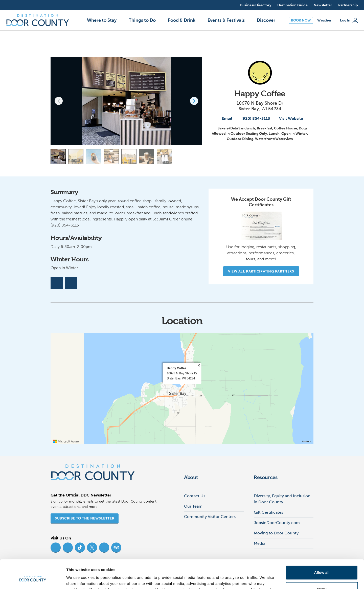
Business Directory (256, 5)
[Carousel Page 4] (111, 157)
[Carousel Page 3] (94, 157)
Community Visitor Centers (210, 517)
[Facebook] (57, 283)
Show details (78, 579)
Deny (322, 564)
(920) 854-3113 (253, 118)
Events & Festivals (226, 20)
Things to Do (142, 20)
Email (224, 118)
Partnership (348, 5)
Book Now (301, 20)
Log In (349, 20)
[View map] (198, 157)
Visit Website (289, 118)
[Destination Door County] (38, 20)
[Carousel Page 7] (164, 157)
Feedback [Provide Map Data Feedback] (307, 441)
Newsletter (323, 5)
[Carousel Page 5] (129, 157)
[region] (182, 389)
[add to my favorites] (309, 49)
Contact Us (195, 496)
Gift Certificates (268, 512)
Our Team (193, 506)
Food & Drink (182, 20)
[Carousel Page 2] (76, 157)
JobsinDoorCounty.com (277, 523)
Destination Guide (292, 5)
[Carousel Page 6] (147, 157)
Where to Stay (102, 20)
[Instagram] (71, 283)
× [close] (199, 366)
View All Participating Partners (261, 271)
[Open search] (232, 5)
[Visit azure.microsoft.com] (66, 441)
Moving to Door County (276, 533)
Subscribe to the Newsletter (85, 518)
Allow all (322, 548)
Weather (324, 20)
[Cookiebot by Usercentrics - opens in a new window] (33, 579)
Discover (266, 20)
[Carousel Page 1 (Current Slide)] (58, 157)
